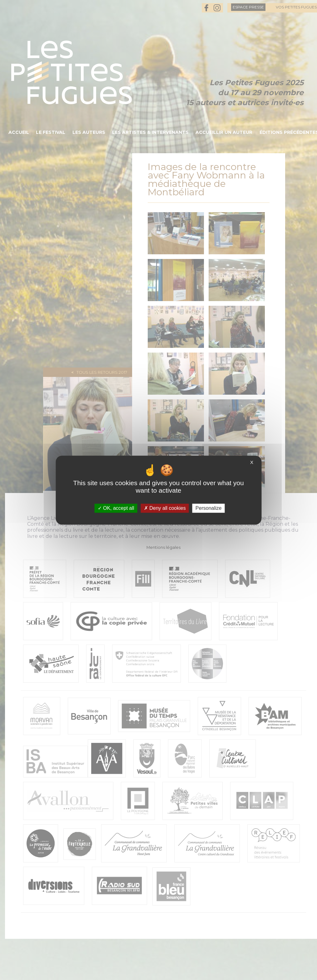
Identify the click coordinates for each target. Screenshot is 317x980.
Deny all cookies (165, 508)
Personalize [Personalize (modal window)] (209, 508)
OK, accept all (116, 508)
